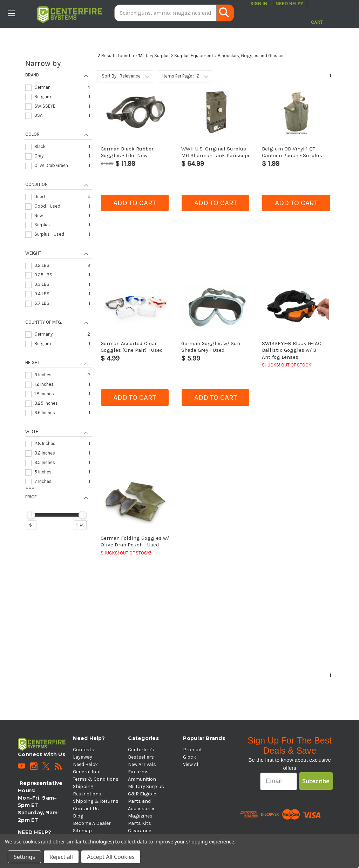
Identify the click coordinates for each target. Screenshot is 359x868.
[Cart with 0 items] (317, 13)
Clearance (140, 831)
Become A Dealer (92, 823)
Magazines (140, 816)
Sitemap (82, 831)
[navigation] (59, 298)
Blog (78, 816)
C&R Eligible (142, 794)
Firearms (138, 772)
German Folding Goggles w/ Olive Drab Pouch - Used (135, 541)
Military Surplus (146, 786)
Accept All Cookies (111, 857)
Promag (192, 750)
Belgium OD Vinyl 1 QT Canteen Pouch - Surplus (292, 152)
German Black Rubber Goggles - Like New (127, 152)
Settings (24, 857)
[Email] (279, 781)
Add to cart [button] (135, 203)
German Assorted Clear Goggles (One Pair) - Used (132, 347)
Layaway (83, 757)
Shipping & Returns (96, 801)
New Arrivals (142, 764)
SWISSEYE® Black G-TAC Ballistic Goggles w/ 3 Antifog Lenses (292, 350)
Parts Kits (140, 823)
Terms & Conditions (96, 779)
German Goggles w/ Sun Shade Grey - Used (211, 347)
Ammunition (142, 779)
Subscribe (316, 781)
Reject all (61, 857)
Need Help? (289, 4)
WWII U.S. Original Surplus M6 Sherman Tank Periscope (216, 152)
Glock (189, 757)
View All (191, 764)
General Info (87, 772)
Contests (84, 750)
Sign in (259, 4)
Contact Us (86, 809)
